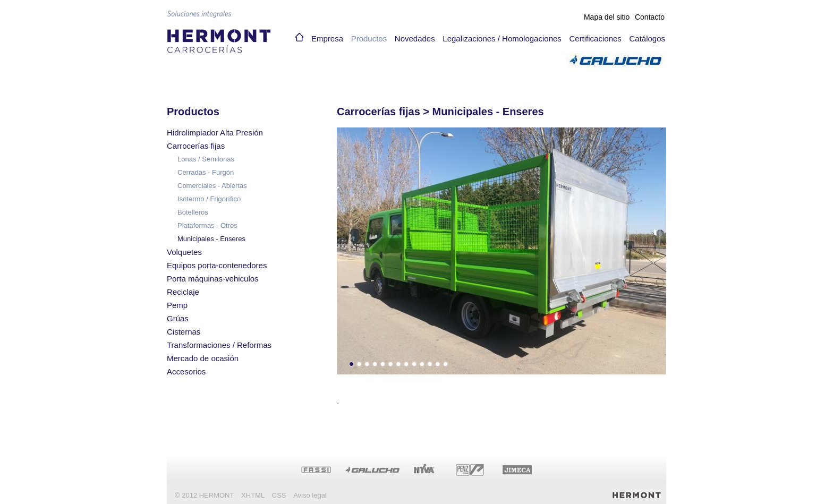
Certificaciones (595, 39)
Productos (369, 39)
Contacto (650, 17)
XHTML (253, 495)
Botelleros (193, 212)
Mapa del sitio (607, 17)
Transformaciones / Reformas (219, 345)
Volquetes (184, 252)
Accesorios (186, 371)
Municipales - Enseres (211, 239)
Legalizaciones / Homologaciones (502, 39)
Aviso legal (310, 495)
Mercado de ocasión (203, 358)
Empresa (327, 39)
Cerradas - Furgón (206, 172)
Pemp (177, 305)
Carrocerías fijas (196, 146)
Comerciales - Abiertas (212, 186)
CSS (279, 495)
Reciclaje (183, 292)
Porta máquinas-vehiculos (213, 279)
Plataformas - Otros (207, 225)
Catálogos (647, 39)
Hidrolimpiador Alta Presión (215, 133)
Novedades (415, 39)
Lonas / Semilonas (206, 159)
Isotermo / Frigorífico (209, 199)
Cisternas (184, 332)
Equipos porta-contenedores (217, 265)
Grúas (178, 318)
